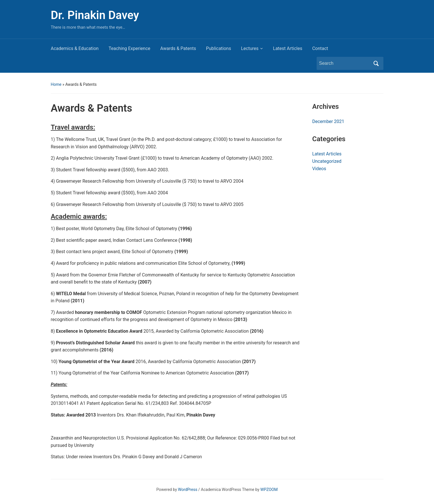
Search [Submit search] (376, 63)
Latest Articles (288, 48)
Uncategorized (327, 161)
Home (56, 84)
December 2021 (328, 121)
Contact (320, 48)
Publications (219, 48)
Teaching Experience (129, 48)
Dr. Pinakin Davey (95, 15)
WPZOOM (269, 490)
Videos (319, 169)
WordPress (188, 490)
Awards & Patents (178, 48)
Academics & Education (75, 48)
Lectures (250, 48)
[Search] (345, 63)
